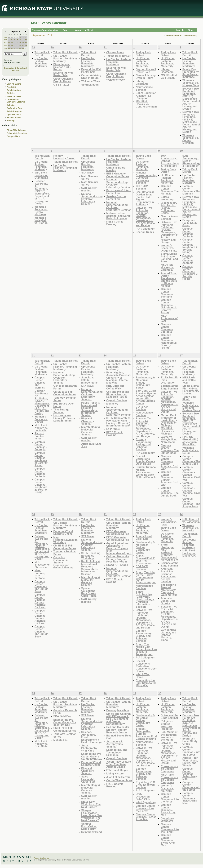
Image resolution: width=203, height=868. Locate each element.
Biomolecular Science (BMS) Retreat (62, 67)
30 (15, 37)
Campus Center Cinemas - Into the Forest (145, 808)
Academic (11, 87)
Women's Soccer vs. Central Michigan (41, 211)
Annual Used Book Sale (144, 538)
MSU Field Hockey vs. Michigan (168, 431)
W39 (5, 48)
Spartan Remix (145, 232)
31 (17, 37)
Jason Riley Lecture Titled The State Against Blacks (119, 764)
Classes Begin (115, 52)
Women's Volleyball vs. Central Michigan (191, 139)
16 (23, 43)
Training (11, 121)
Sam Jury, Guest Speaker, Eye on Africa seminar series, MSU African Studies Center (146, 397)
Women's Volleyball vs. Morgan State (191, 83)
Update (16, 70)
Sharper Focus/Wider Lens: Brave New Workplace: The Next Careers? (92, 815)
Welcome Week (91, 81)
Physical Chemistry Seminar (88, 421)
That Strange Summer (61, 411)
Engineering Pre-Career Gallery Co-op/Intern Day (65, 722)
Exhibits (11, 105)
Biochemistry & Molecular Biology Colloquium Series (169, 208)
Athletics (11, 93)
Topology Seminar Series (65, 399)
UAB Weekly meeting (89, 189)
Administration (14, 90)
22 (20, 45)
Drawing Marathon (118, 710)
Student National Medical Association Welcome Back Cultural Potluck (146, 472)
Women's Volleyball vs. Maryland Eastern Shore (191, 406)
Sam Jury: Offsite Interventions (89, 380)
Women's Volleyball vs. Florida (41, 220)
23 (23, 45)
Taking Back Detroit (42, 54)
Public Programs (15, 111)
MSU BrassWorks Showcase (42, 565)
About (36, 858)
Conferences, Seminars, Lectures (16, 101)
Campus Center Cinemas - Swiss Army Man (146, 817)
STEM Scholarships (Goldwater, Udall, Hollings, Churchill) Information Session (119, 422)
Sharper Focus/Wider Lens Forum (89, 826)
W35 (5, 37)
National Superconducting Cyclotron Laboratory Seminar (92, 199)
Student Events (14, 118)
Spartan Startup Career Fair (116, 198)
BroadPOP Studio (117, 565)
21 (17, 45)
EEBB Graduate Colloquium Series (118, 175)
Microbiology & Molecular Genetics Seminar (91, 431)
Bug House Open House (64, 405)
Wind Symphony (146, 802)
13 (15, 43)
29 (12, 37)
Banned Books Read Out (119, 737)
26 (12, 48)
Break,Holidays (14, 96)
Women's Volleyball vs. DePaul (191, 450)
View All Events (14, 84)
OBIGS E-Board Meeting (116, 169)
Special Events (14, 114)
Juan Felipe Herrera (118, 777)
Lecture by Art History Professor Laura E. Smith (64, 418)
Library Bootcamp (142, 82)
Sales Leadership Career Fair (88, 779)
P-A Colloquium (146, 229)
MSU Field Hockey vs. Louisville (41, 428)
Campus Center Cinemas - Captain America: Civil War (169, 462)
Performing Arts (14, 108)
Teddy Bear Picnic (189, 398)
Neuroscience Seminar (144, 88)
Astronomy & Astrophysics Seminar (115, 744)
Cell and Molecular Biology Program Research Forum (118, 394)
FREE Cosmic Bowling (115, 223)
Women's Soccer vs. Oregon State (169, 248)
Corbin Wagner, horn (119, 780)
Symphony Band (91, 832)
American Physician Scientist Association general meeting (168, 575)
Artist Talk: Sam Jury (91, 445)
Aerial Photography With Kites (89, 748)
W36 (5, 40)
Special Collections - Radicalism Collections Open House (147, 666)
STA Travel (88, 173)
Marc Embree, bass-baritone (40, 574)
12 (12, 43)
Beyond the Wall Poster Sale (63, 74)
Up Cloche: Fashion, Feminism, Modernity (41, 62)
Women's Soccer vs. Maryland (167, 788)
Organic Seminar (117, 400)
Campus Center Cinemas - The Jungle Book (170, 449)
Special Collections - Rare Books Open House (89, 592)
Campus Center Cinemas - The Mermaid (170, 190)
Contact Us (44, 858)
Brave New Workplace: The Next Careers (91, 804)
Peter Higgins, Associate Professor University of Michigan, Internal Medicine (119, 378)
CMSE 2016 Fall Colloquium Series (65, 393)
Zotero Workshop (167, 198)
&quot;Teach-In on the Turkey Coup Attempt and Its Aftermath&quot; (146, 577)
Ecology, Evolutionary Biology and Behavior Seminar (144, 444)
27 (15, 48)
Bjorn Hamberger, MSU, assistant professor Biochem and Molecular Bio (169, 552)
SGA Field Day (62, 716)
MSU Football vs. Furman (169, 76)
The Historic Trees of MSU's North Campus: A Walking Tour (169, 590)
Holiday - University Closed (64, 157)
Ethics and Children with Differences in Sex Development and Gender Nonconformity (119, 719)
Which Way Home (143, 676)
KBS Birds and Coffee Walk (115, 387)
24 (26, 45)
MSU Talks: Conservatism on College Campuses (169, 778)
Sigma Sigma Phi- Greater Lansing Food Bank (169, 258)
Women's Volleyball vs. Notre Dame (169, 439)
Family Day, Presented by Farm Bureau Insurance (191, 73)
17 (26, 43)
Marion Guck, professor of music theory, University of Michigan (169, 420)
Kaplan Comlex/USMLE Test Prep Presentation (145, 559)
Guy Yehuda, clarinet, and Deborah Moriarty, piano (169, 635)
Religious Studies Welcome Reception (167, 725)
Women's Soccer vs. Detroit (41, 419)
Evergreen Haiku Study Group (190, 223)
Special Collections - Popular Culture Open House (146, 460)
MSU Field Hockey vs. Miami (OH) (189, 553)
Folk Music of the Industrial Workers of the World (169, 736)
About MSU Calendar (17, 130)
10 (26, 40)
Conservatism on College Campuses (169, 769)
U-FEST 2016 (61, 85)
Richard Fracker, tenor (40, 436)
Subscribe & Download (15, 68)
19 (12, 45)
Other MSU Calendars (17, 133)
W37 (5, 43)
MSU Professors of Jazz (169, 318)
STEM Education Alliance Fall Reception (146, 95)
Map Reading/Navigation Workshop (65, 540)
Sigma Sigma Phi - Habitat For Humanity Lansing (191, 390)
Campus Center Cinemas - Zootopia (167, 293)
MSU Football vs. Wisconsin (191, 521)
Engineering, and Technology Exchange (117, 752)
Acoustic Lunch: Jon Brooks (168, 601)
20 (15, 45)
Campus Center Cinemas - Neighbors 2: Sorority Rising (169, 306)
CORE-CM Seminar (142, 187)
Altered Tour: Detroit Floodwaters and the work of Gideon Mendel (169, 279)
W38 (5, 45)
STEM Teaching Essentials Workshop (91, 556)
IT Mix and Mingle (117, 770)
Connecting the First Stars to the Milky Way (146, 683)
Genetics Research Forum (65, 387)
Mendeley (112, 404)
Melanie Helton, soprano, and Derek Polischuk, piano (118, 216)
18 (9, 45)
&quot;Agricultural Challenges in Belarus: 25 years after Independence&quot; (119, 548)
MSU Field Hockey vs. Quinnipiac (41, 175)
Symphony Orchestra (167, 820)
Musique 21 (60, 740)
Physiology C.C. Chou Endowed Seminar (146, 785)
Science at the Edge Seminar (170, 387)
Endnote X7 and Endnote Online (63, 533)
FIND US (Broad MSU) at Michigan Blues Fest (190, 441)
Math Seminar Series (90, 177)
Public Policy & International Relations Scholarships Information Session (91, 409)
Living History (115, 773)
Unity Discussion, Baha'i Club (143, 797)
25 (9, 48)
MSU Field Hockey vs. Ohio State (41, 744)
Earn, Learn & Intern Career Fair (119, 192)
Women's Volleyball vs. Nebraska (191, 528)
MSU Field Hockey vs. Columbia (168, 267)
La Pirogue (113, 429)
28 (9, 37)
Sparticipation (90, 85)
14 (17, 43)
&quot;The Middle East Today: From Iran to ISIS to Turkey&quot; (146, 649)
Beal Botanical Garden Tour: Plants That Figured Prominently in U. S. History (147, 198)
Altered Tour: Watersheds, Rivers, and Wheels (190, 762)
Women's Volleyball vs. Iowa (169, 522)
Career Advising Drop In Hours (63, 80)
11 (9, 43)
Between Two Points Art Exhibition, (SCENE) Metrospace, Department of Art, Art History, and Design (191, 99)
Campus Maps (13, 136)
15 (20, 43)
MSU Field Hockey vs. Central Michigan (146, 104)
